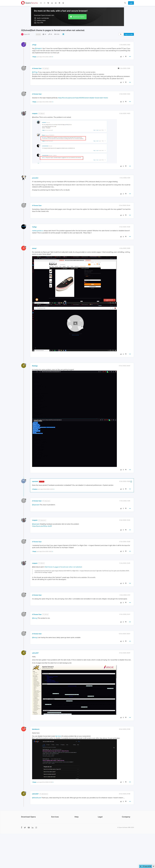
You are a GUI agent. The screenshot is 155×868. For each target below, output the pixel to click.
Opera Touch (26, 848)
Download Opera (79, 17)
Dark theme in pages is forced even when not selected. (63, 567)
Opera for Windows (29, 825)
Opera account (56, 824)
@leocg (45, 614)
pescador (35, 178)
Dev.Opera (78, 830)
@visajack (38, 48)
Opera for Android (28, 843)
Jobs (124, 827)
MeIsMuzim (36, 729)
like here (58, 736)
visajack (35, 113)
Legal (100, 817)
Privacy (100, 824)
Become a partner (128, 833)
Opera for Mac (27, 828)
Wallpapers (55, 827)
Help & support (80, 822)
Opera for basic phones (30, 851)
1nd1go (34, 227)
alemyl (34, 248)
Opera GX (27, 34)
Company (126, 817)
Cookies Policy (103, 827)
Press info (125, 824)
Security (101, 822)
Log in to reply (129, 34)
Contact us (126, 835)
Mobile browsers (26, 839)
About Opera (126, 822)
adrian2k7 (35, 653)
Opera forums (79, 827)
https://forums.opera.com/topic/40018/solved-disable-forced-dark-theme (83, 98)
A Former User (37, 68)
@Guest (42, 114)
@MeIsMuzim (44, 794)
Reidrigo (35, 366)
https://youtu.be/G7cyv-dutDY (42, 526)
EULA (100, 830)
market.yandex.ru (38, 231)
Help (77, 817)
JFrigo (34, 45)
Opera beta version (29, 833)
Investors (125, 830)
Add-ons (54, 822)
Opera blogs (79, 824)
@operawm (46, 501)
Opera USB (26, 836)
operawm (35, 481)
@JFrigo (46, 69)
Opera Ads (55, 830)
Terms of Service (103, 833)
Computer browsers (27, 821)
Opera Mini (26, 846)
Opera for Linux (27, 830)
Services (55, 817)
